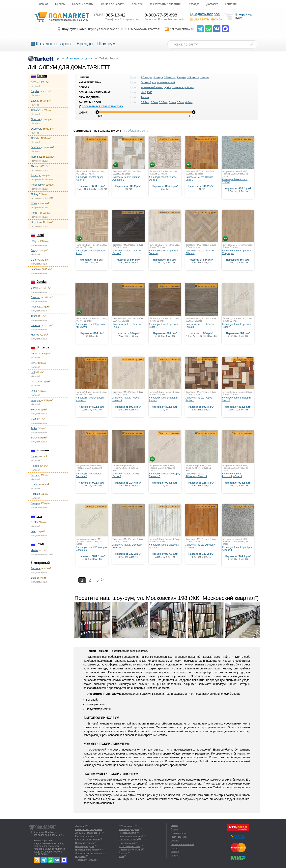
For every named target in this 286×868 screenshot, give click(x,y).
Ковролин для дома (85, 836)
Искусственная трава (130, 846)
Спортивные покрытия (130, 850)
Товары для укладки (86, 860)
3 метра (181, 77)
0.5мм (181, 102)
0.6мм (189, 102)
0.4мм (172, 102)
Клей (121, 856)
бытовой (146, 82)
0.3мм (154, 102)
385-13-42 (110, 15)
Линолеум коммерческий (88, 833)
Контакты (231, 4)
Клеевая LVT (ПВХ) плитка (89, 829)
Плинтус (123, 853)
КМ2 (143, 92)
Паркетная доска (128, 843)
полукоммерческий (163, 82)
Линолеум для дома (129, 829)
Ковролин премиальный (131, 836)
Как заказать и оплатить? (166, 4)
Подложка (80, 856)
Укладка (194, 4)
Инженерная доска (85, 846)
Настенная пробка (85, 843)
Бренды (60, 4)
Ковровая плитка (128, 833)
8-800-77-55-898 (161, 15)
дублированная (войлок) (179, 87)
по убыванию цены (136, 131)
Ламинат (80, 826)
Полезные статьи (83, 4)
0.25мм (145, 102)
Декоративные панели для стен (91, 853)
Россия (145, 97)
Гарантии (137, 4)
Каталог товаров (53, 44)
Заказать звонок (206, 19)
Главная (43, 4)
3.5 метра (193, 77)
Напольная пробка (128, 840)
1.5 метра (147, 77)
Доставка (212, 4)
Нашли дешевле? (113, 4)
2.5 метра (170, 77)
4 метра (205, 77)
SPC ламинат (126, 826)
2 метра (158, 77)
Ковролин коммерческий (88, 840)
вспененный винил (152, 87)
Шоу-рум (106, 44)
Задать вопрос (205, 14)
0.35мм (163, 102)
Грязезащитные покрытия (88, 850)
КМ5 (150, 92)
